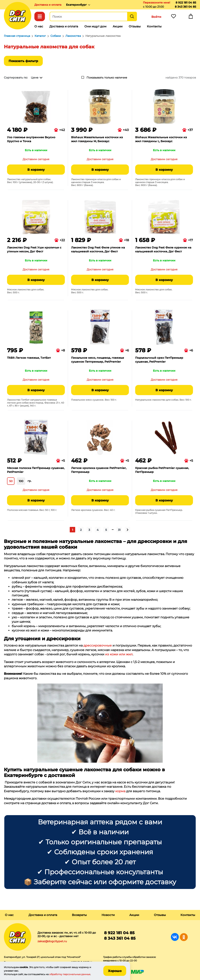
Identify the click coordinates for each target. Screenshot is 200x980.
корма (120, 791)
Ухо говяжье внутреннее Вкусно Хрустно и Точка (31, 139)
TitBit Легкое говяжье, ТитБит (29, 358)
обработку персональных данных (70, 974)
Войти (156, 17)
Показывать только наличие (107, 78)
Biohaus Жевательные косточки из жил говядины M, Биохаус (97, 139)
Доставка (48, 5)
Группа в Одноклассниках (184, 937)
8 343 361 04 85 (185, 7)
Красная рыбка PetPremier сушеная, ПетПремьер (162, 470)
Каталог (40, 16)
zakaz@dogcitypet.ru (52, 941)
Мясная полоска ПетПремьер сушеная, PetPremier (36, 470)
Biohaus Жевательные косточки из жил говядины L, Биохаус (161, 139)
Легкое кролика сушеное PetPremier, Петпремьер (99, 470)
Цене (35, 78)
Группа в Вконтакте (175, 937)
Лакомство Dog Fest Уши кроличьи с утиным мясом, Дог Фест (34, 249)
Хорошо (115, 971)
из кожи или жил (119, 654)
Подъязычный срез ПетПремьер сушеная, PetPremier (159, 360)
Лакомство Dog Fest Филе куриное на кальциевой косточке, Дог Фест (163, 249)
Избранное (173, 17)
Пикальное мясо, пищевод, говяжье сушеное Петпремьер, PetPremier (98, 360)
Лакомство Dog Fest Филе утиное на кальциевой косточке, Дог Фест (98, 249)
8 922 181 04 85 (186, 3)
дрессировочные (98, 645)
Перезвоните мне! (157, 3)
